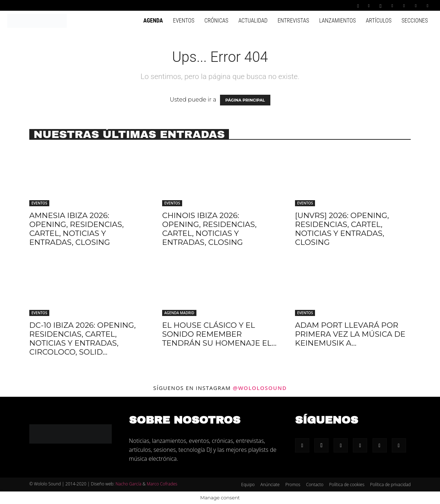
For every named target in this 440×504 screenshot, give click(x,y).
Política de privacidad (390, 485)
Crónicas (216, 21)
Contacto (315, 485)
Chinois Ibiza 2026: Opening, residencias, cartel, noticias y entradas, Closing (209, 229)
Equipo (248, 485)
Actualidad (253, 21)
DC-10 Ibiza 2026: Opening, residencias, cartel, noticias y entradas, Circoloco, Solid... (82, 339)
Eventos (184, 21)
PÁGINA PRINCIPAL (245, 100)
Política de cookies (347, 485)
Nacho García (128, 484)
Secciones (415, 21)
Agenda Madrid (179, 313)
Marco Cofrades (162, 484)
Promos (293, 485)
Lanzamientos (337, 21)
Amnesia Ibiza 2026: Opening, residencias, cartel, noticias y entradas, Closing (76, 229)
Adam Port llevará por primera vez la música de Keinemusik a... (350, 334)
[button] (358, 5)
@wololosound (260, 388)
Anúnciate (270, 485)
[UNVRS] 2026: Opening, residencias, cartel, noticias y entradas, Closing (342, 229)
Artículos (379, 21)
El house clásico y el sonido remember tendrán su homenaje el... (219, 334)
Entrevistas (293, 21)
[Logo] (37, 20)
